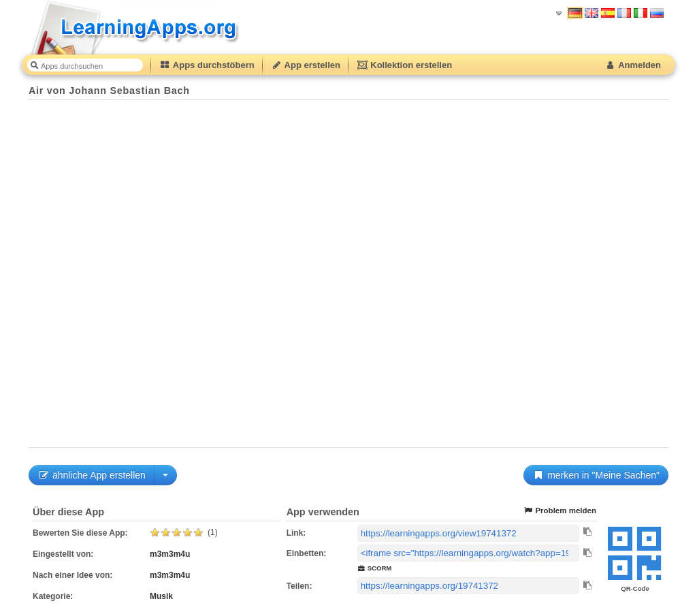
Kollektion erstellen (404, 65)
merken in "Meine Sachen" (596, 475)
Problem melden (560, 511)
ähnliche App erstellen (92, 475)
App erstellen (306, 65)
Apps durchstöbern (207, 65)
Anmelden (633, 65)
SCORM (375, 568)
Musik (161, 596)
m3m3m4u (170, 554)
